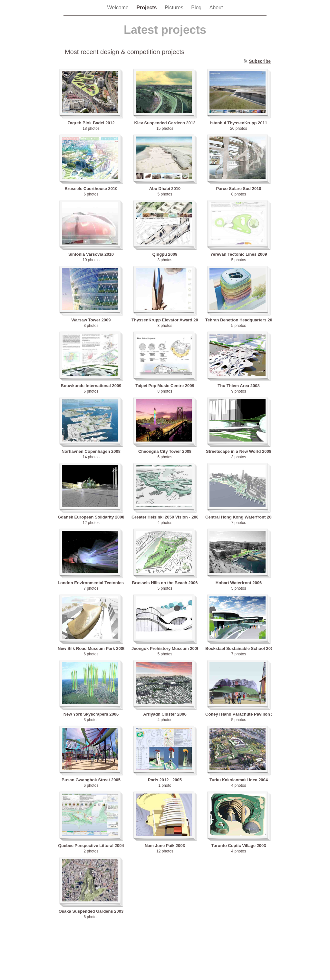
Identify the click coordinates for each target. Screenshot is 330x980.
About (216, 8)
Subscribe (260, 61)
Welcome (119, 8)
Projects (147, 8)
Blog (197, 8)
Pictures (175, 8)
